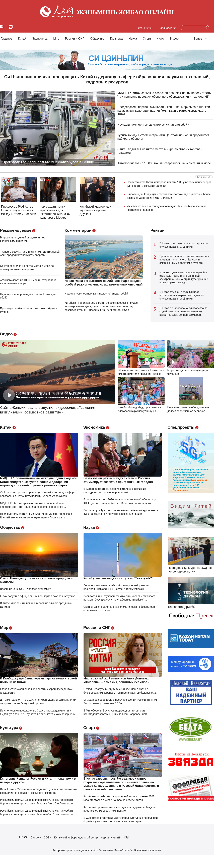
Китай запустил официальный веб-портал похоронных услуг (38, 596)
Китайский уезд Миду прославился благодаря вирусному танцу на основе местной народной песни (139, 411)
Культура (117, 39)
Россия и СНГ (75, 39)
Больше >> (204, 177)
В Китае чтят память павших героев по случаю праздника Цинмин (184, 245)
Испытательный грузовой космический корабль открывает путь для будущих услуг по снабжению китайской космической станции (120, 600)
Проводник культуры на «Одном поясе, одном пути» (190, 570)
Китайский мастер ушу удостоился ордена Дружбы (95, 210)
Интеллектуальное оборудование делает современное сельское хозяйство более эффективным (188, 411)
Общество (97, 39)
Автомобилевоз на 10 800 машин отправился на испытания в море (164, 163)
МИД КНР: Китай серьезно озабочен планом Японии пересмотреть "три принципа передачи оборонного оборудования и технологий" (164, 95)
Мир (56, 39)
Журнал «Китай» (111, 838)
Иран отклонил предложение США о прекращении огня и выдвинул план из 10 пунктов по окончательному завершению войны (39, 714)
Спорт (89, 728)
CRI (126, 838)
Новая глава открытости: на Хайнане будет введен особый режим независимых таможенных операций (104, 283)
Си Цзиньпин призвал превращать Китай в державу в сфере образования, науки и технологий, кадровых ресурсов (107, 79)
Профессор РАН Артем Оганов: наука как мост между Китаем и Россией (19, 210)
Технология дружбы (182, 607)
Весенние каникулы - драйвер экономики (26, 589)
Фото (160, 39)
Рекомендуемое (16, 230)
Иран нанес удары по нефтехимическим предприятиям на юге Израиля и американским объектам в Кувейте (184, 260)
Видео (174, 39)
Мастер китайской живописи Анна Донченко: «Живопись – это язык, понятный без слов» (117, 680)
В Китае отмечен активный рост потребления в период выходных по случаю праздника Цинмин (182, 295)
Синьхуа (36, 838)
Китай (22, 39)
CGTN (48, 838)
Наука (133, 39)
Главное (7, 39)
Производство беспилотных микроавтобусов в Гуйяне (48, 162)
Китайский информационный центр (76, 838)
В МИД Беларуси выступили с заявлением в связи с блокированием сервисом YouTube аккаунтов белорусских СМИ (120, 693)
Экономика (40, 39)
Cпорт (147, 39)
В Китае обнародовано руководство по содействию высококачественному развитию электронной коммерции (184, 311)
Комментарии (78, 230)
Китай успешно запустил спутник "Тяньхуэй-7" (118, 578)
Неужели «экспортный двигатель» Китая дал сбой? (153, 125)
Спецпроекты (181, 427)
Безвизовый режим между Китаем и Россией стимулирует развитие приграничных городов (118, 480)
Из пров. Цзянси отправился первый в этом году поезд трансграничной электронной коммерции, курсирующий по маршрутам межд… (184, 277)
